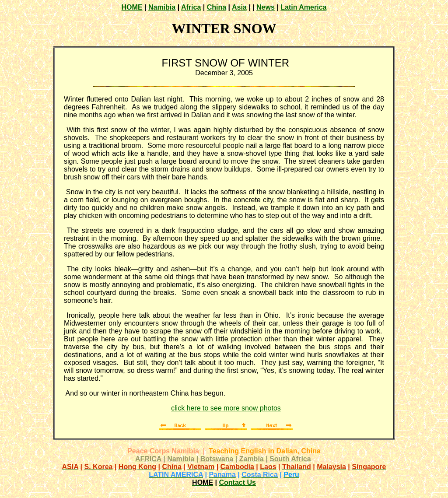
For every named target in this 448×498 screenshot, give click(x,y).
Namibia (162, 7)
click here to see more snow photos (226, 408)
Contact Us (237, 482)
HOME (132, 7)
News (266, 7)
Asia (239, 7)
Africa (191, 7)
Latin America (303, 7)
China (217, 7)
